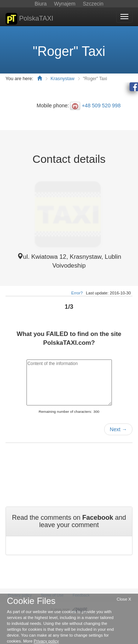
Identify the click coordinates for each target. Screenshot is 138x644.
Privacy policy (46, 641)
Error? (77, 293)
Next (118, 429)
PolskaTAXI (29, 19)
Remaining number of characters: (65, 412)
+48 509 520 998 (101, 105)
